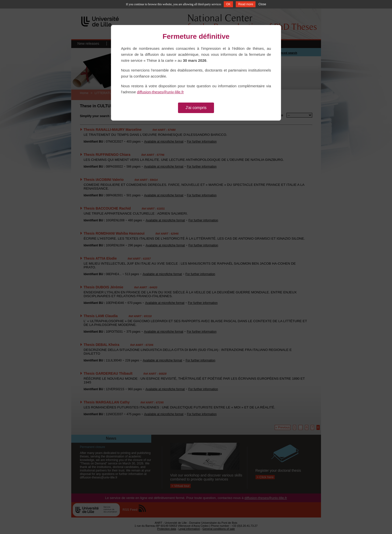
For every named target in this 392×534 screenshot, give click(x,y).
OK (228, 4)
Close (262, 4)
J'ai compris (196, 108)
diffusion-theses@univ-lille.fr (160, 92)
